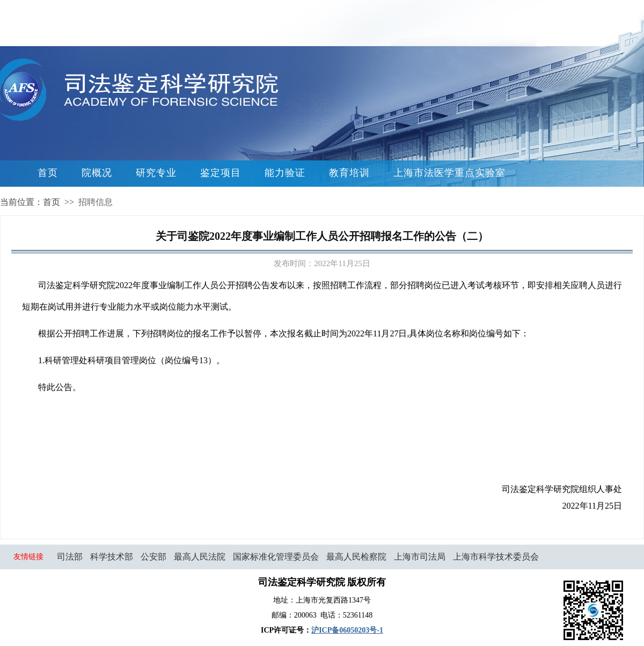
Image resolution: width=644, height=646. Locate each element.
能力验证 (285, 173)
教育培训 (349, 173)
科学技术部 (112, 557)
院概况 (97, 173)
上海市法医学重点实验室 (449, 173)
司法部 (70, 557)
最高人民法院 (200, 557)
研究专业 (156, 173)
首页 (48, 173)
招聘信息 (96, 202)
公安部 (153, 557)
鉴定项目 (221, 173)
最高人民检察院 (356, 557)
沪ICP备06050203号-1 (347, 630)
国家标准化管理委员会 (276, 557)
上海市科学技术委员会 (496, 557)
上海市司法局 (420, 557)
